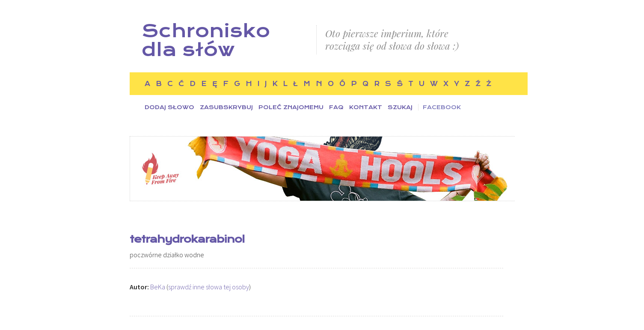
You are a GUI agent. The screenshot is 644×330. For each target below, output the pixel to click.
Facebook (442, 107)
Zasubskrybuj (226, 107)
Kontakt (366, 107)
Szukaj (400, 107)
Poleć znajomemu (291, 107)
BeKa (158, 287)
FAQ (336, 107)
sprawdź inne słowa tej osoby (209, 287)
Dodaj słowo (169, 107)
